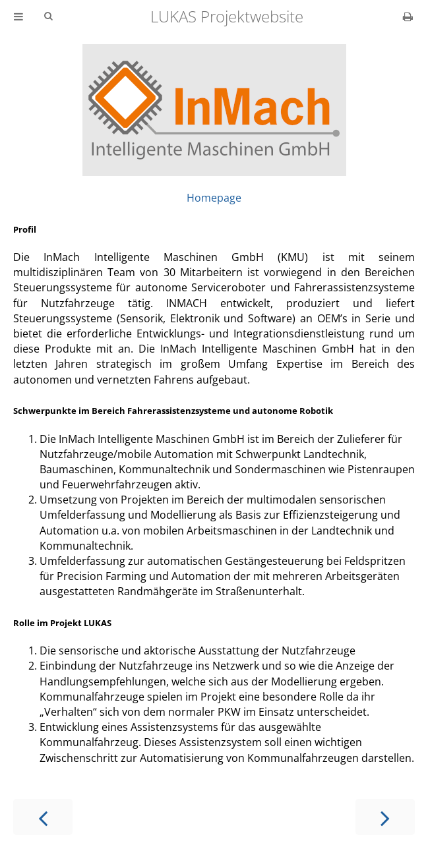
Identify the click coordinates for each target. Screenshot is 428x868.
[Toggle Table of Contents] (18, 16)
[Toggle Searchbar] (48, 16)
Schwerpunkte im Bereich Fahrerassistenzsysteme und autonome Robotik (173, 411)
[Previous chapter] (43, 817)
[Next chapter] (385, 817)
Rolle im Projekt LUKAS (62, 623)
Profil (25, 229)
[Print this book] (408, 16)
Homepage (214, 198)
